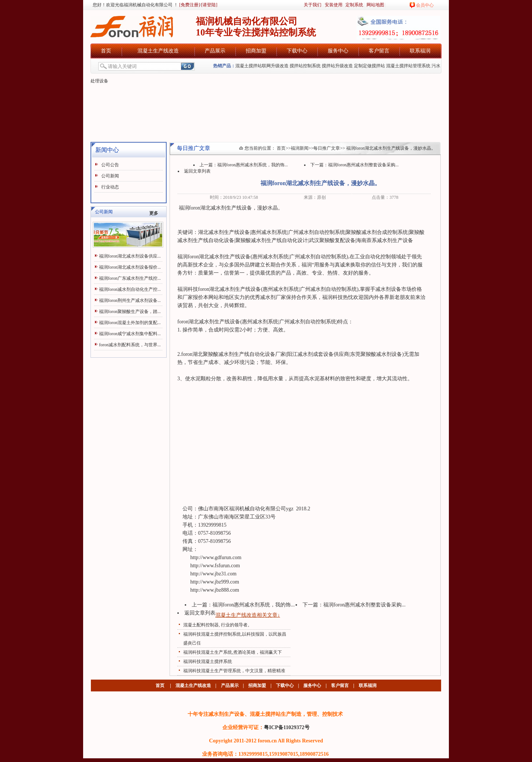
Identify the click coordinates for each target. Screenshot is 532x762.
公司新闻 (110, 176)
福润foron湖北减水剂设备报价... (130, 267)
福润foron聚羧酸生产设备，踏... (130, 312)
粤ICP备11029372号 (287, 727)
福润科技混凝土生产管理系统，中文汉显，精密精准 (234, 671)
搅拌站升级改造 (337, 66)
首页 (106, 51)
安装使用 (334, 5)
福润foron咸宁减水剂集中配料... (130, 334)
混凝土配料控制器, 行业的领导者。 (218, 625)
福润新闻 (300, 148)
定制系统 (354, 5)
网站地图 (375, 5)
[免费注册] (189, 5)
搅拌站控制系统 (305, 66)
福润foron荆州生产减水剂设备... (130, 300)
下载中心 (297, 51)
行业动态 (110, 187)
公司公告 (110, 165)
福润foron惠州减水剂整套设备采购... (363, 165)
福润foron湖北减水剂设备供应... (130, 256)
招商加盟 (256, 51)
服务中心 (338, 51)
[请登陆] (209, 5)
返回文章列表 (197, 171)
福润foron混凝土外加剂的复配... (130, 323)
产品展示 (215, 51)
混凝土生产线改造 (158, 51)
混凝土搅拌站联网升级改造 (262, 66)
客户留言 (379, 51)
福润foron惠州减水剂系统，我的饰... (253, 165)
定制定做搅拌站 (369, 66)
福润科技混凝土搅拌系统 (208, 661)
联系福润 (420, 51)
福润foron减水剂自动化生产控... (130, 289)
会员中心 (425, 5)
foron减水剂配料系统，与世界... (130, 345)
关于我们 (313, 5)
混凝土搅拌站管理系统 (408, 66)
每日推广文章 (327, 148)
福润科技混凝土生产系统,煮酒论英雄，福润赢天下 (233, 652)
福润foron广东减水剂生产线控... (130, 278)
